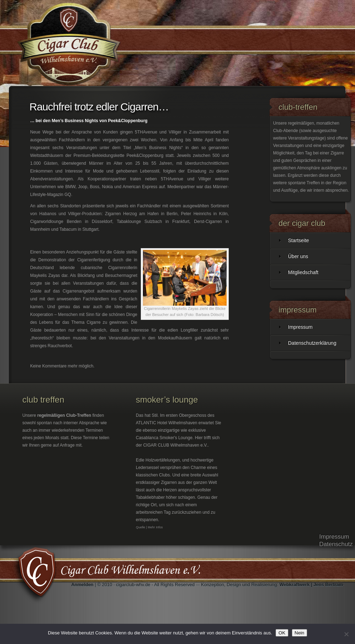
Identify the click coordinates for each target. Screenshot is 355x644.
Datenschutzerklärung (312, 343)
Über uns (298, 256)
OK (282, 633)
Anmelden (82, 585)
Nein (299, 633)
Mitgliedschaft (303, 272)
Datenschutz (336, 544)
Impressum (300, 327)
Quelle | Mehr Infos (149, 527)
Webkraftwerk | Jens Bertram (311, 585)
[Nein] (346, 634)
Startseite (298, 240)
